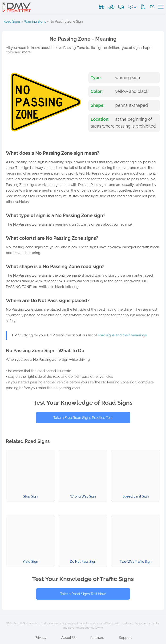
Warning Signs (35, 21)
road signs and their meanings (122, 335)
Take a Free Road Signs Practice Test (83, 418)
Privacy (40, 638)
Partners (97, 638)
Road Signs (12, 21)
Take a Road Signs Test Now (83, 594)
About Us (69, 638)
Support (126, 638)
